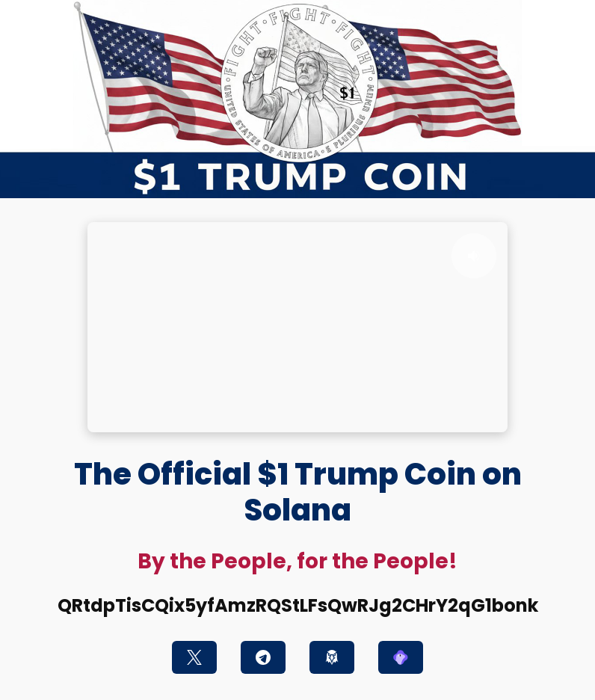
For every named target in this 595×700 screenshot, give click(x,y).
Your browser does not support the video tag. (297, 327)
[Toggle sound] (474, 256)
